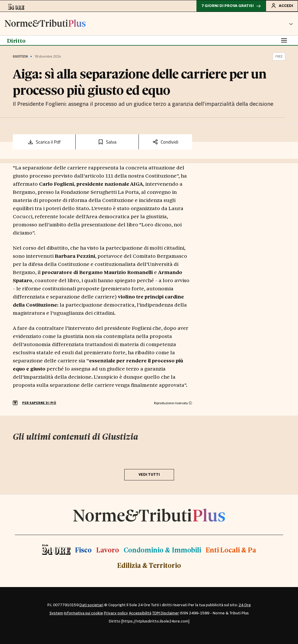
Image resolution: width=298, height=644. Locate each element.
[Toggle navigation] (284, 40)
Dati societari (91, 605)
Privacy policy (116, 613)
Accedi (282, 6)
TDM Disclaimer (166, 613)
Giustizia (20, 56)
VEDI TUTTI (149, 475)
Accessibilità (140, 613)
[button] (291, 24)
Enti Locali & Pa (231, 550)
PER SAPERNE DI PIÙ (39, 403)
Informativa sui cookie (84, 613)
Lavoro (108, 550)
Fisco (83, 550)
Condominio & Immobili (162, 550)
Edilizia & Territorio (149, 565)
